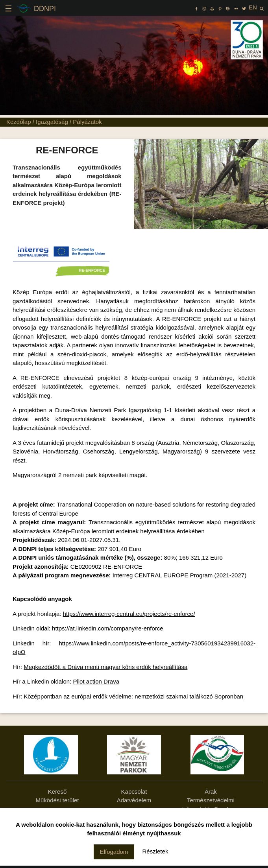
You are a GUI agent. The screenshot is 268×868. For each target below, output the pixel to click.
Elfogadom (114, 852)
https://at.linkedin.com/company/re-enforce (108, 628)
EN (253, 7)
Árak (211, 792)
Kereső (57, 792)
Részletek (155, 851)
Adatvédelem (134, 800)
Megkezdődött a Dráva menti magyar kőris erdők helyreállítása (105, 667)
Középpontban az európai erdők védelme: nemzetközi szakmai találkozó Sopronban (133, 696)
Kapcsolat (134, 792)
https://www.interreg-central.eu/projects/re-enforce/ (129, 614)
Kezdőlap (19, 122)
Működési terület (57, 800)
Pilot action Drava (96, 681)
